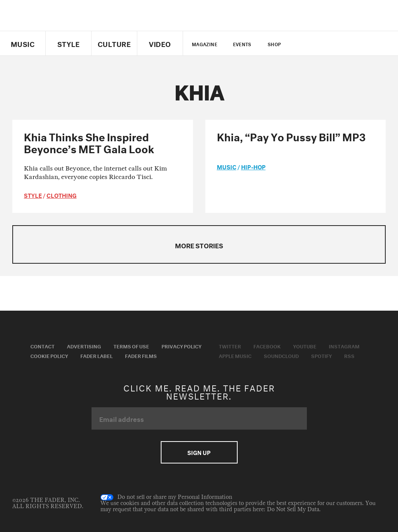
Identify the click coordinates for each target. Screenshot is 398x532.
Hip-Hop (253, 166)
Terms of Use (131, 346)
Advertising (84, 346)
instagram (342, 43)
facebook (315, 43)
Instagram (344, 346)
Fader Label (97, 355)
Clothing (62, 195)
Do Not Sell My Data (293, 509)
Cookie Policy (49, 355)
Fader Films (141, 355)
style (33, 195)
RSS (349, 355)
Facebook (267, 346)
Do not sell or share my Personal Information (166, 497)
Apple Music (235, 355)
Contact (42, 346)
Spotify (321, 355)
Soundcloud (281, 355)
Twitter (302, 43)
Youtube (305, 346)
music (227, 166)
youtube (329, 43)
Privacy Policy (182, 346)
